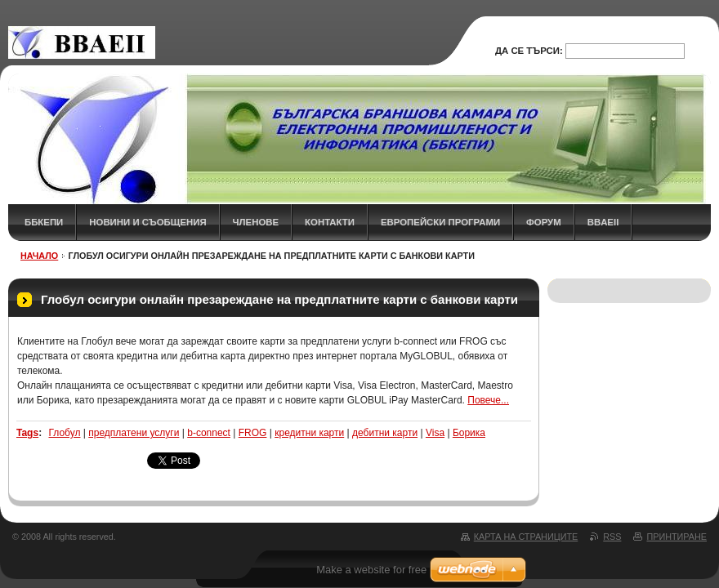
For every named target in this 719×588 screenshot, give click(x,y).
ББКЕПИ (44, 222)
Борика (469, 433)
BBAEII (603, 222)
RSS (612, 537)
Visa (435, 433)
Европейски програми (440, 222)
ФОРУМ (544, 222)
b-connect (209, 433)
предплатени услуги (134, 433)
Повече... (488, 400)
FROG (253, 433)
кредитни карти (309, 433)
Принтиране (677, 537)
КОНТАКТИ (330, 222)
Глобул (64, 433)
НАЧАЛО (39, 256)
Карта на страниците (526, 537)
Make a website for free (371, 570)
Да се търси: (529, 51)
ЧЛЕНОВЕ (256, 222)
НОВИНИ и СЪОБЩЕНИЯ (147, 222)
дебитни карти (385, 433)
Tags (27, 433)
